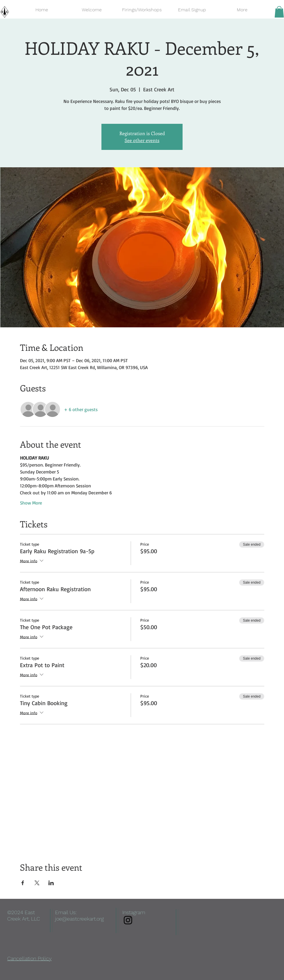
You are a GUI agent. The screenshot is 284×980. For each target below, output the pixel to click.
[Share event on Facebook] (23, 883)
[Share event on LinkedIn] (51, 883)
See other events (142, 140)
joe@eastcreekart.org (79, 919)
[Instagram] (128, 920)
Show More (31, 503)
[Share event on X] (37, 883)
